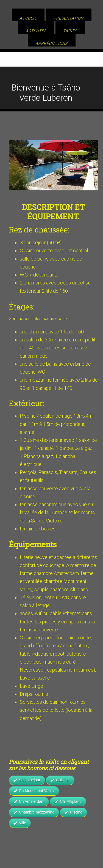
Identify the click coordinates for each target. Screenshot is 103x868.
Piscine (73, 812)
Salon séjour (27, 780)
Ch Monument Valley (34, 791)
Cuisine (60, 780)
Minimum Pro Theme (67, 852)
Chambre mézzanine (34, 812)
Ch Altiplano (68, 801)
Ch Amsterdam (29, 801)
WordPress (69, 858)
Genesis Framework (35, 858)
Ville (20, 823)
